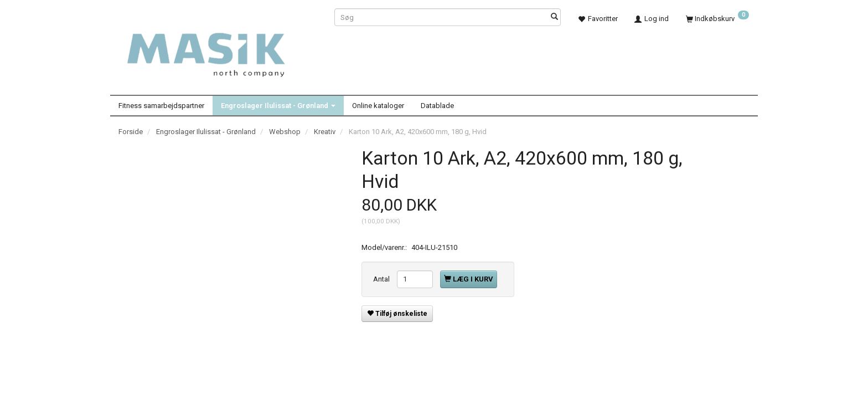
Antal (382, 279)
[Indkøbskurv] (717, 19)
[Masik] (218, 49)
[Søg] (554, 17)
